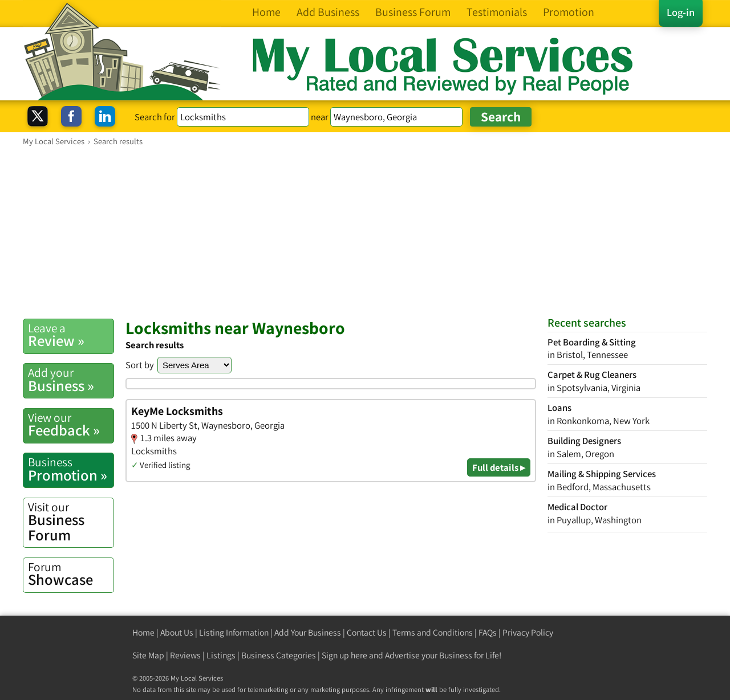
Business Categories (279, 655)
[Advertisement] (365, 232)
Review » (71, 335)
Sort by (140, 365)
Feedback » (71, 425)
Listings (221, 655)
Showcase (71, 574)
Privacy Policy (528, 632)
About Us (177, 632)
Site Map (148, 655)
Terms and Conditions (433, 632)
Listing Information (234, 632)
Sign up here (344, 655)
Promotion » (71, 469)
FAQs (488, 632)
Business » (71, 380)
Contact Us (367, 632)
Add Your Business (308, 632)
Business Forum (71, 522)
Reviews (185, 655)
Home (143, 632)
